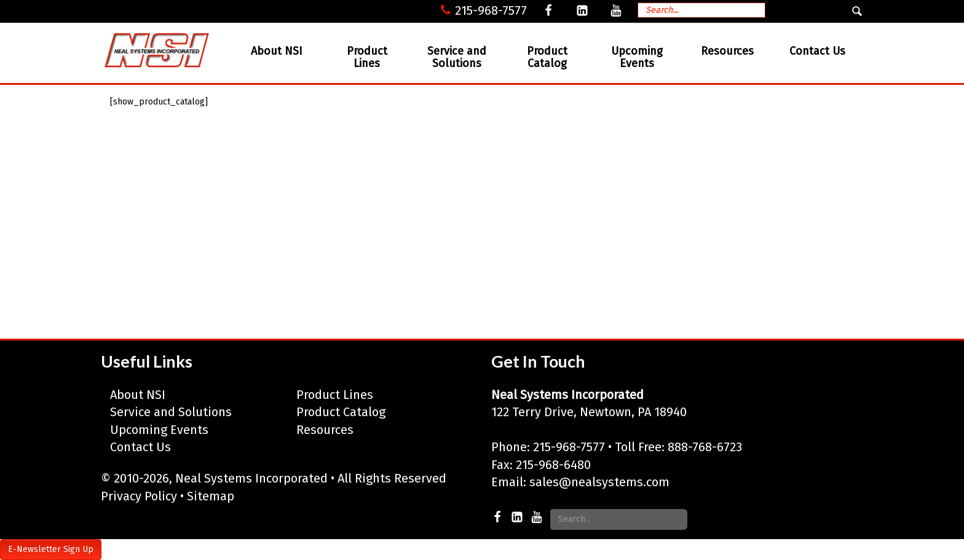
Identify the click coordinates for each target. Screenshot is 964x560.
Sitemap (211, 496)
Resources (727, 51)
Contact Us (817, 51)
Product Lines (367, 57)
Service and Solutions (457, 57)
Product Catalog (547, 57)
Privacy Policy (139, 496)
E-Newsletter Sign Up (51, 549)
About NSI (277, 51)
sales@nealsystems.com (599, 482)
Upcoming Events (637, 57)
